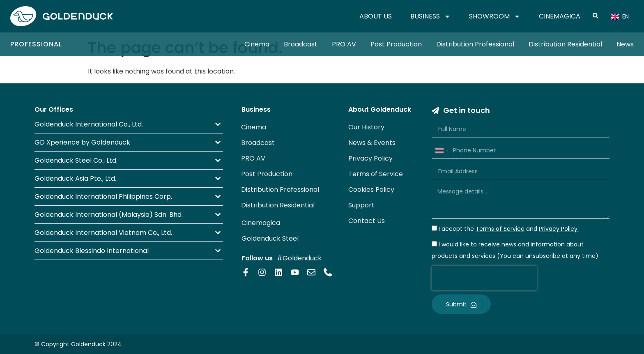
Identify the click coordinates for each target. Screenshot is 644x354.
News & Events (372, 143)
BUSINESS (430, 16)
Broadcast (301, 44)
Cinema (257, 44)
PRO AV (344, 44)
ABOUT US (376, 16)
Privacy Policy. (559, 229)
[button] (129, 124)
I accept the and (509, 229)
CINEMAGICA (560, 16)
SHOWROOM (495, 16)
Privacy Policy (370, 158)
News (625, 44)
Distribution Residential (565, 44)
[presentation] (484, 278)
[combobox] (442, 151)
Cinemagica (261, 223)
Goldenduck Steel (270, 238)
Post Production (396, 44)
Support (361, 205)
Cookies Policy (371, 190)
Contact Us (367, 221)
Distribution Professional (475, 44)
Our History (366, 127)
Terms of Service (376, 174)
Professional (36, 44)
